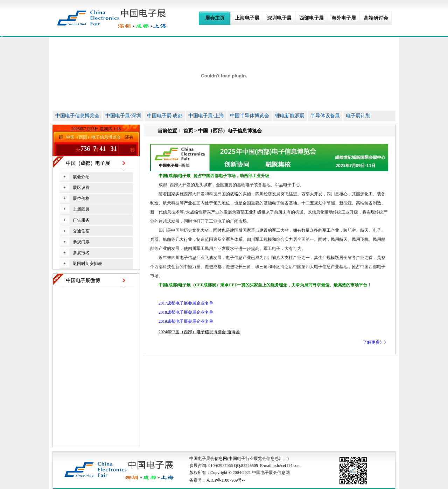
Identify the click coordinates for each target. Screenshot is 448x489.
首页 (188, 131)
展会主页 (215, 18)
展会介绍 (81, 177)
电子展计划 (358, 116)
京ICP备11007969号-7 (226, 480)
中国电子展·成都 (165, 116)
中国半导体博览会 (250, 116)
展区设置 (81, 188)
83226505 (250, 466)
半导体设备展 (325, 116)
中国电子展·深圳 (123, 116)
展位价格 (81, 198)
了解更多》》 (376, 342)
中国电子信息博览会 (77, 116)
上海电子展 (247, 18)
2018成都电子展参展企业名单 (186, 312)
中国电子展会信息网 (208, 459)
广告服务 (81, 220)
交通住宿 (81, 231)
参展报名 (81, 253)
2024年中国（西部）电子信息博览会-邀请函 (199, 332)
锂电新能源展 (290, 116)
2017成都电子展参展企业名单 (186, 303)
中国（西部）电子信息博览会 (230, 131)
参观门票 (81, 242)
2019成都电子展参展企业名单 (186, 321)
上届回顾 (81, 209)
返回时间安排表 (87, 264)
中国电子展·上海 (206, 116)
